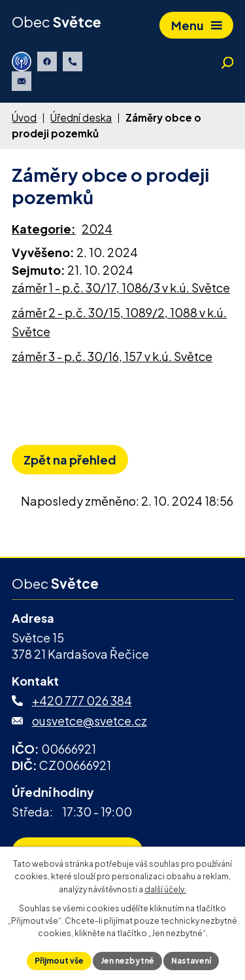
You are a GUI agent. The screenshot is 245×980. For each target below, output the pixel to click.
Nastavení (191, 961)
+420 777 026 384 (82, 700)
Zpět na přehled (70, 460)
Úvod (24, 117)
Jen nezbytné (127, 961)
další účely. (165, 889)
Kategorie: (44, 229)
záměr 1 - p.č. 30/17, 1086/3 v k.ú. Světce (121, 288)
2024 (97, 229)
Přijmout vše (59, 961)
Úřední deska (81, 117)
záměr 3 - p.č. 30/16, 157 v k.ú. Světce (112, 356)
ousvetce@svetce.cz (90, 721)
